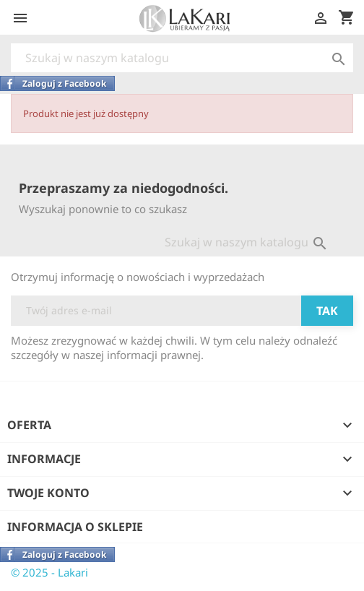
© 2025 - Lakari (49, 572)
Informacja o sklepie (75, 527)
